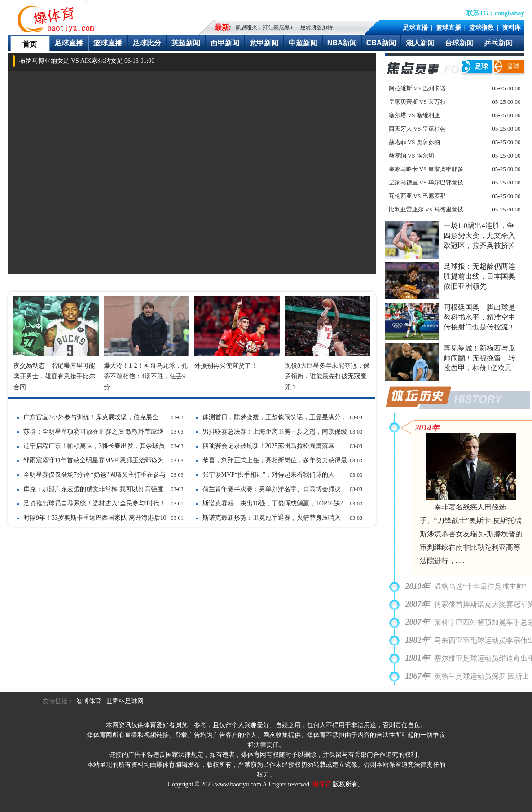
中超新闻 (303, 43)
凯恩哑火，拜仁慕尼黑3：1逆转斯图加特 (284, 27)
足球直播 (415, 27)
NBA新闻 (342, 43)
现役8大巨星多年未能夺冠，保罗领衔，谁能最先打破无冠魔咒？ (327, 376)
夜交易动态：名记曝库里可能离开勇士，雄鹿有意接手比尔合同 (54, 376)
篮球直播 (448, 27)
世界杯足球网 (125, 701)
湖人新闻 (420, 43)
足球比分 (147, 43)
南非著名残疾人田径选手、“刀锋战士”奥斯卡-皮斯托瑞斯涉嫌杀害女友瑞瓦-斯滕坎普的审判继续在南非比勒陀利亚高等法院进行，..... (471, 534)
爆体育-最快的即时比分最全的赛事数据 (58, 16)
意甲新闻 (264, 43)
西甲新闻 (225, 43)
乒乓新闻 (498, 43)
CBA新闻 (381, 43)
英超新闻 (186, 43)
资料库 (511, 27)
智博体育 (89, 701)
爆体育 (322, 784)
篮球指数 (481, 27)
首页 (30, 44)
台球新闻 (459, 43)
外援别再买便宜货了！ (226, 366)
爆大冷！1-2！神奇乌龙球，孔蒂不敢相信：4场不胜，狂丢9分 (146, 376)
